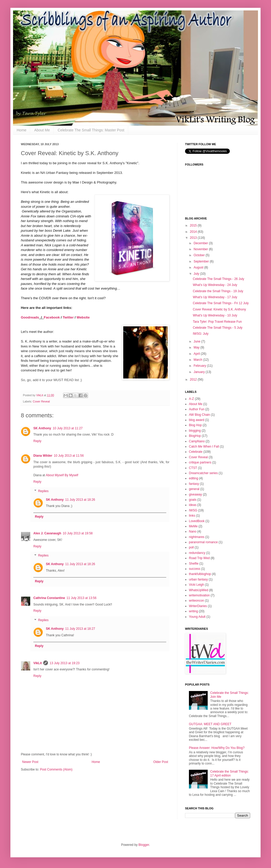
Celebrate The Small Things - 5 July (218, 328)
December (201, 243)
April (197, 354)
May (197, 347)
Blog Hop (195, 425)
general (194, 489)
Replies (43, 491)
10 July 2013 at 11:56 (69, 456)
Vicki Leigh (196, 585)
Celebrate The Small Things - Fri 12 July (221, 303)
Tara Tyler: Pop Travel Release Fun (217, 322)
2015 (194, 225)
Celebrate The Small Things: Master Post (91, 130)
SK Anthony (42, 428)
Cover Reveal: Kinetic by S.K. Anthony (219, 309)
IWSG (193, 510)
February (200, 366)
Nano (193, 531)
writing (193, 611)
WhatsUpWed (199, 590)
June (197, 341)
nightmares (197, 537)
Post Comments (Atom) (56, 769)
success (195, 569)
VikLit (40, 395)
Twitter (68, 317)
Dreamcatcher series (203, 473)
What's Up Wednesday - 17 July (215, 297)
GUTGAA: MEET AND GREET (210, 724)
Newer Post (30, 762)
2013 (194, 238)
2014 (194, 232)
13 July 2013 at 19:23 (64, 663)
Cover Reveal (41, 401)
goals (193, 500)
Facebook (52, 317)
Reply (37, 441)
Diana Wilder (43, 456)
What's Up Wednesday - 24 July (215, 285)
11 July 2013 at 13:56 (81, 598)
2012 (194, 380)
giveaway (195, 494)
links (192, 516)
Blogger (144, 845)
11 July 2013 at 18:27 (80, 629)
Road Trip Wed (199, 558)
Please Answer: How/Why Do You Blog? (217, 748)
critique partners (200, 462)
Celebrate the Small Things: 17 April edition (230, 773)
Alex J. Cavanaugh (47, 533)
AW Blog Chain (199, 415)
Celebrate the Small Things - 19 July (218, 291)
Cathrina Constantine (49, 598)
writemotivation (199, 595)
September (202, 261)
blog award (197, 420)
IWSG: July (201, 334)
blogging (195, 431)
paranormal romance (203, 542)
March (198, 360)
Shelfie (194, 564)
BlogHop (195, 436)
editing (193, 478)
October (200, 255)
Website (83, 317)
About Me (42, 130)
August (199, 267)
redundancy (197, 553)
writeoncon (196, 601)
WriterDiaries (198, 606)
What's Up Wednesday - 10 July (215, 315)
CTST (193, 468)
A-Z (191, 399)
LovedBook (197, 521)
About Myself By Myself (62, 475)
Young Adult (197, 617)
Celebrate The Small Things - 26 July (218, 279)
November (201, 249)
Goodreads (30, 317)
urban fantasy (198, 579)
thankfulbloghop (200, 574)
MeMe (193, 526)
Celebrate (196, 452)
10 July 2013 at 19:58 (78, 533)
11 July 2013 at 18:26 (80, 500)
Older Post (161, 762)
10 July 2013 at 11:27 (68, 428)
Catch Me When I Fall (204, 447)
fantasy (194, 484)
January (200, 372)
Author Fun (197, 409)
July (197, 274)
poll (191, 547)
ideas (193, 505)
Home (21, 130)
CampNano (197, 441)
